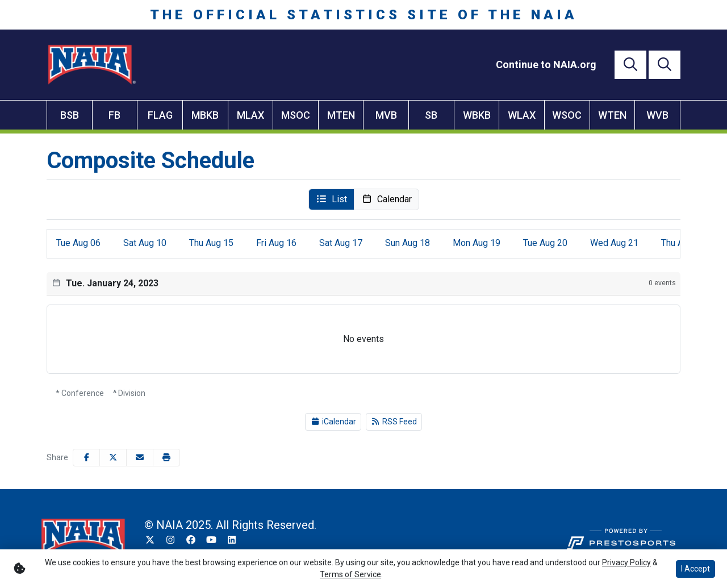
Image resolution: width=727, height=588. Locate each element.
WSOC (567, 115)
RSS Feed (394, 422)
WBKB (477, 115)
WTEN (612, 115)
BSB (70, 115)
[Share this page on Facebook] (86, 458)
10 (145, 243)
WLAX (522, 115)
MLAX (250, 115)
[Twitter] (150, 540)
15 (211, 243)
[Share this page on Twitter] (113, 458)
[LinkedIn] (232, 540)
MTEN (341, 115)
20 (545, 243)
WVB (657, 115)
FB (114, 115)
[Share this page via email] (140, 458)
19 (477, 243)
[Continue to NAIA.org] (546, 64)
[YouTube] (211, 540)
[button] (331, 199)
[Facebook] (191, 540)
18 (408, 243)
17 (341, 243)
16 (276, 243)
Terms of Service (350, 574)
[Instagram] (170, 540)
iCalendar (333, 422)
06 (78, 243)
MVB (386, 115)
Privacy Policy (626, 562)
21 (614, 243)
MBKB (205, 115)
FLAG (160, 115)
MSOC (296, 115)
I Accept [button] (695, 569)
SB (431, 115)
